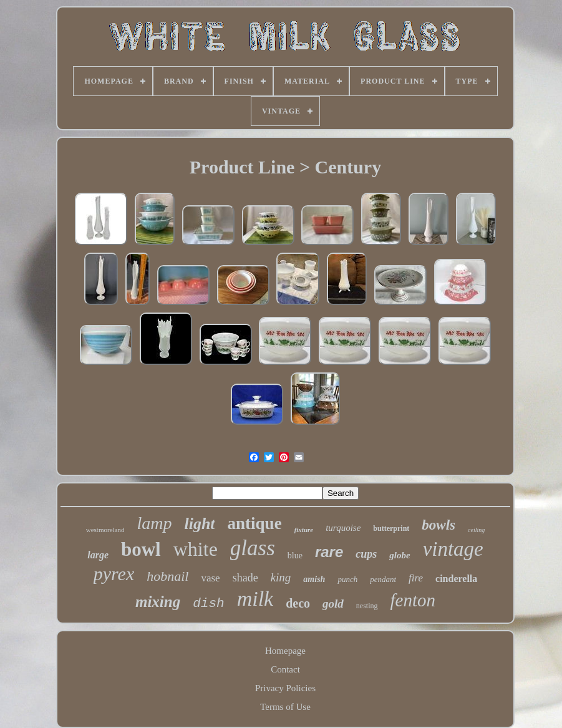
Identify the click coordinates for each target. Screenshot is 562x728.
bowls (438, 525)
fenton (413, 600)
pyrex (114, 574)
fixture (304, 530)
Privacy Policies (285, 688)
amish (314, 579)
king (281, 577)
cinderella (456, 579)
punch (347, 579)
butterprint (391, 528)
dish (208, 604)
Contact (285, 669)
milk (255, 599)
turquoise (343, 528)
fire (416, 578)
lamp (154, 523)
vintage (453, 549)
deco (298, 603)
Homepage (285, 651)
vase (210, 578)
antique (255, 523)
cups (366, 554)
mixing (158, 602)
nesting (367, 606)
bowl (141, 549)
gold (333, 604)
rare (329, 552)
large (98, 555)
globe (400, 555)
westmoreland (105, 530)
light (199, 524)
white (196, 549)
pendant (383, 579)
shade (245, 578)
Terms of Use (285, 707)
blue (295, 556)
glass (253, 548)
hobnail (167, 576)
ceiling (476, 530)
